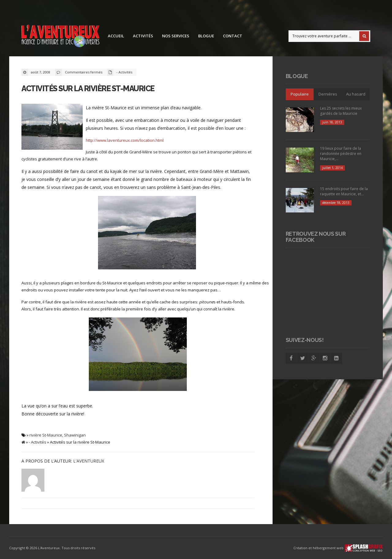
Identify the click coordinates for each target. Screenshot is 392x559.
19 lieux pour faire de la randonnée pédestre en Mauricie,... (341, 154)
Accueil (116, 36)
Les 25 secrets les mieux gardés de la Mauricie (341, 111)
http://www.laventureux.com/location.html (125, 140)
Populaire (300, 94)
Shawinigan (75, 435)
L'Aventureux (89, 461)
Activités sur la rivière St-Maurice (88, 88)
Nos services (176, 36)
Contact (233, 36)
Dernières (328, 94)
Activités (143, 36)
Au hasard (356, 94)
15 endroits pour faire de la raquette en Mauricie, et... (344, 191)
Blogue (206, 36)
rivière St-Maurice (46, 435)
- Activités (124, 72)
